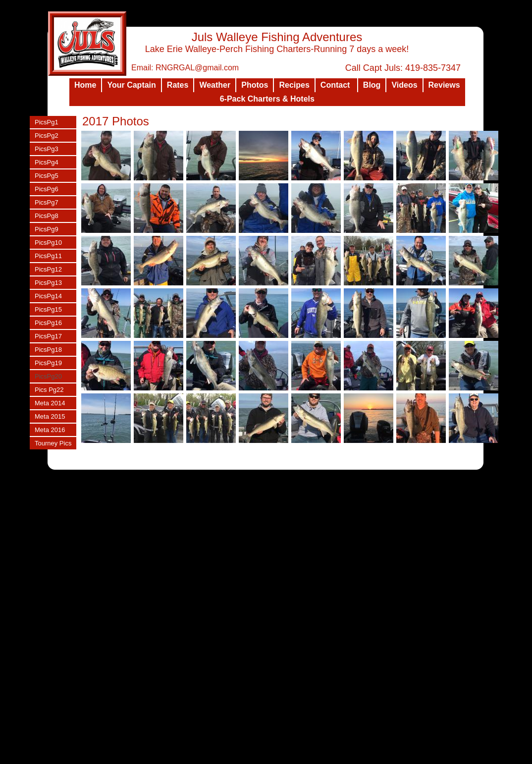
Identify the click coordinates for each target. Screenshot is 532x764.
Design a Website (328, 756)
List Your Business (378, 756)
